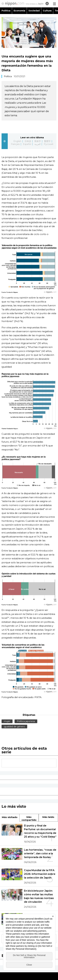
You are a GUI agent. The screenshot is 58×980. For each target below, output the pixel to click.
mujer (7, 721)
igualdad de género (14, 727)
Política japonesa (26, 721)
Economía (19, 11)
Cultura (47, 11)
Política (6, 11)
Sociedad (34, 11)
